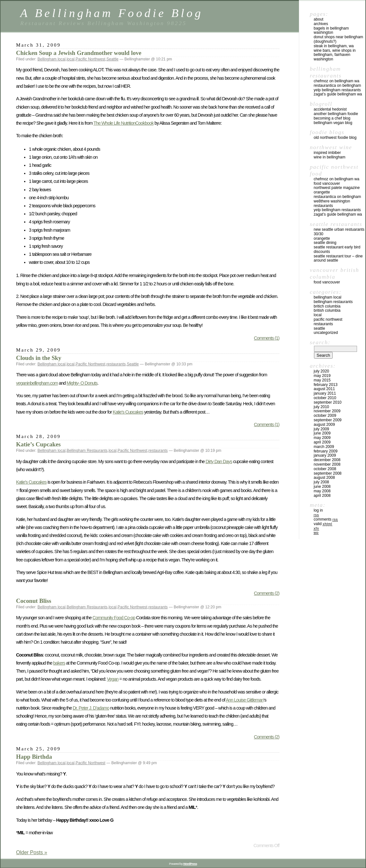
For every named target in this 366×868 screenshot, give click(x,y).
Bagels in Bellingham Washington (331, 31)
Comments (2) (267, 593)
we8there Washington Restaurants (332, 203)
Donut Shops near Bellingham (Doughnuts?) (338, 39)
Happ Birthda (34, 757)
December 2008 (327, 460)
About (318, 19)
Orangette (322, 192)
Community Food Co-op (114, 618)
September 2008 (328, 473)
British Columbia (327, 310)
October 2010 (325, 398)
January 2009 (325, 455)
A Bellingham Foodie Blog (112, 13)
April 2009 (322, 442)
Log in (318, 510)
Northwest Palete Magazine (337, 188)
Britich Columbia (327, 306)
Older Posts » (32, 852)
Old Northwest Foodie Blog (335, 138)
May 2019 (322, 376)
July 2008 (321, 482)
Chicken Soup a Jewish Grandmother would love (79, 53)
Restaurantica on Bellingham (337, 85)
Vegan (113, 679)
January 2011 (325, 393)
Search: (320, 342)
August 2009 (324, 425)
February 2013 (326, 385)
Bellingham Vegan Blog (333, 123)
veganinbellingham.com (37, 383)
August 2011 (324, 389)
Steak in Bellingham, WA (334, 46)
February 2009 (326, 451)
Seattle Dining (325, 243)
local (70, 59)
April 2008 (322, 496)
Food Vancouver (327, 183)
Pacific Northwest (90, 59)
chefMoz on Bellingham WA (336, 81)
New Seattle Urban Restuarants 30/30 (339, 232)
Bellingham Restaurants (87, 451)
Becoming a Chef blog (332, 118)
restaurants (116, 364)
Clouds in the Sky (39, 358)
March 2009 (324, 447)
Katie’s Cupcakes (128, 412)
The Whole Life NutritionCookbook (123, 123)
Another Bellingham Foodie (336, 114)
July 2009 (321, 429)
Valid (323, 524)
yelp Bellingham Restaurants (337, 90)
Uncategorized (326, 333)
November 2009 (327, 411)
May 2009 (322, 438)
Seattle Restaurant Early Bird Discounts (337, 249)
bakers (59, 663)
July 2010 (321, 407)
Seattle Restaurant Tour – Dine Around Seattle (338, 258)
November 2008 (327, 464)
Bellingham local (52, 59)
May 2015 (322, 380)
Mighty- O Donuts (82, 383)
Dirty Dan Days (219, 461)
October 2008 (325, 469)
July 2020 (321, 371)
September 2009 (328, 420)
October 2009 (325, 416)
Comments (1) (267, 338)
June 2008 (322, 487)
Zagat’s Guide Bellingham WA (338, 94)
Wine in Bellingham (330, 157)
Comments (326, 519)
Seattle (113, 59)
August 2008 (324, 478)
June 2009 (322, 433)
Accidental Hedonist (330, 109)
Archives (321, 24)
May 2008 (322, 491)
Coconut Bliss (34, 601)
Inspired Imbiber (327, 153)
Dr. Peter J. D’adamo (91, 708)
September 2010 (328, 402)
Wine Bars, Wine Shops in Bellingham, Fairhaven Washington (335, 55)
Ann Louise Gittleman (245, 700)
